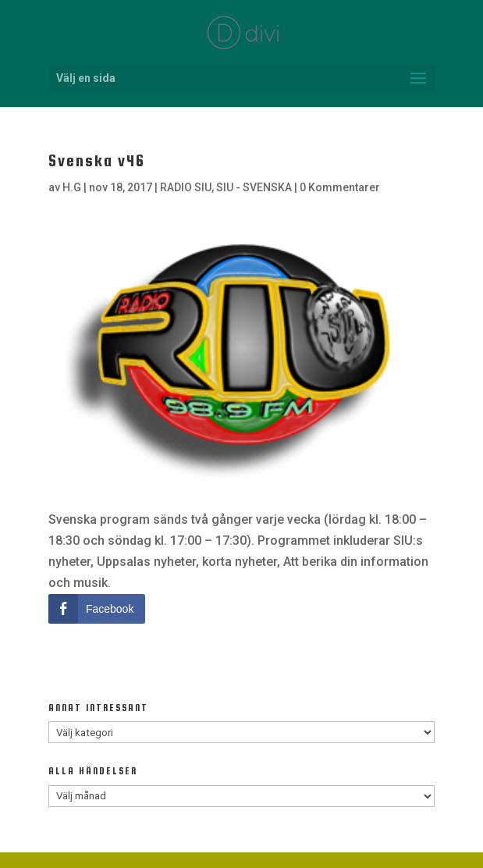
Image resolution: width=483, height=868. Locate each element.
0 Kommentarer (340, 187)
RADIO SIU (186, 187)
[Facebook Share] (97, 609)
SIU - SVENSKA (254, 187)
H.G (72, 187)
